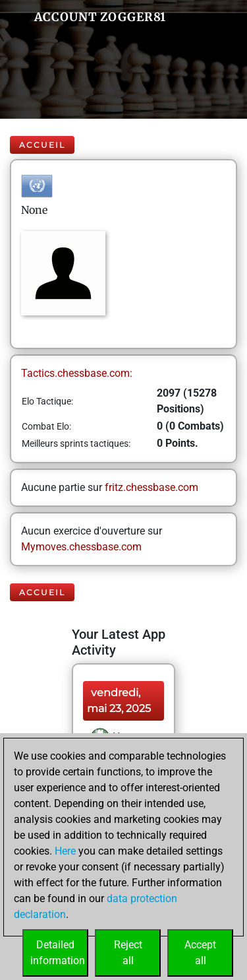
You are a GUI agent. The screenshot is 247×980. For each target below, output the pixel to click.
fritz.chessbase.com (151, 487)
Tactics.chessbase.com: (77, 373)
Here (65, 851)
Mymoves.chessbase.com (81, 547)
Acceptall (200, 953)
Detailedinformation (58, 953)
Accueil (42, 145)
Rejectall (128, 953)
